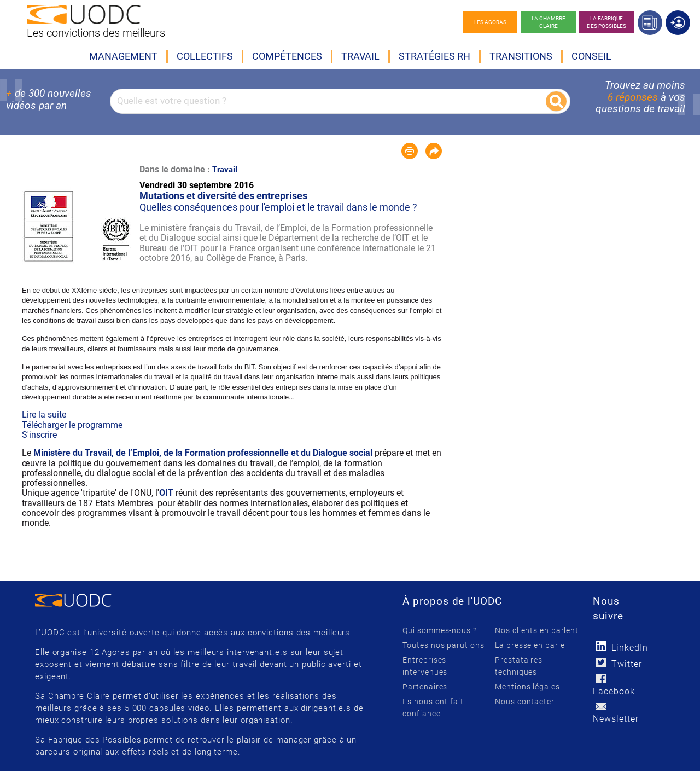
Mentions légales (527, 687)
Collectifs (205, 56)
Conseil (591, 56)
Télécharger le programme (72, 425)
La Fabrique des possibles (606, 22)
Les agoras (490, 22)
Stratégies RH (434, 56)
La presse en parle (530, 645)
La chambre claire (549, 22)
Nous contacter (525, 702)
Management (123, 56)
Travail (360, 56)
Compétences (287, 56)
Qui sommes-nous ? (439, 630)
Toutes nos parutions (443, 645)
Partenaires (425, 687)
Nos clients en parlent (537, 630)
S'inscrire (39, 435)
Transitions (521, 56)
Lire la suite (44, 415)
